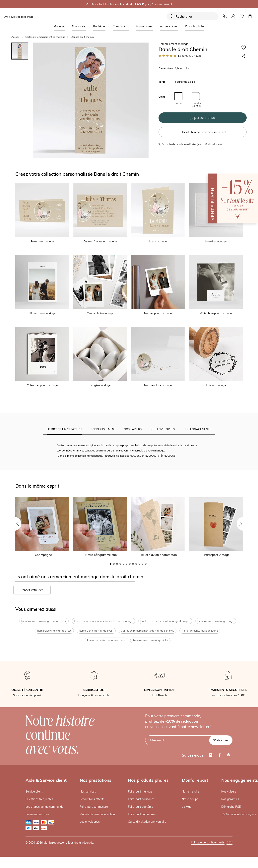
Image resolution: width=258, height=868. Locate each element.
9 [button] (136, 564)
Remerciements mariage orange (106, 641)
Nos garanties (230, 800)
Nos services (88, 792)
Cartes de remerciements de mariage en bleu (148, 631)
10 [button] (139, 564)
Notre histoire (191, 792)
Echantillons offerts (92, 800)
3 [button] (117, 564)
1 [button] (111, 564)
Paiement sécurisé (37, 814)
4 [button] (120, 564)
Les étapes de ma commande (44, 807)
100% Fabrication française (239, 814)
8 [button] (133, 564)
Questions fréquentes (39, 800)
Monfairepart (195, 781)
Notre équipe (190, 800)
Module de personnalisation (97, 814)
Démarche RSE (231, 807)
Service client (34, 792)
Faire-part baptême (141, 807)
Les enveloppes (90, 822)
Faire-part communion (142, 814)
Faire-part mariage (140, 792)
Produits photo (194, 26)
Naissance (79, 26)
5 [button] (123, 564)
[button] (14, 524)
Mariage (59, 26)
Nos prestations (96, 781)
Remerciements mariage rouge (216, 621)
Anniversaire (144, 26)
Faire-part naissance (141, 800)
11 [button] (143, 564)
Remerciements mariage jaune (200, 631)
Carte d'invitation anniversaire (147, 822)
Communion (120, 26)
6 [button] (127, 564)
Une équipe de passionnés (19, 17)
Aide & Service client (46, 781)
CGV (229, 843)
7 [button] (130, 564)
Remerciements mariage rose (54, 631)
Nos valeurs (229, 792)
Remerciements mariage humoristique (44, 621)
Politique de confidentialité (208, 843)
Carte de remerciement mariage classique (165, 621)
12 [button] (146, 564)
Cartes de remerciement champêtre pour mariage (103, 621)
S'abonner (221, 741)
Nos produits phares (148, 781)
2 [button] (114, 564)
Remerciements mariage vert (96, 631)
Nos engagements (240, 781)
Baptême (99, 26)
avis (195, 56)
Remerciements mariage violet (150, 641)
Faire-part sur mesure (94, 807)
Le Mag (187, 807)
